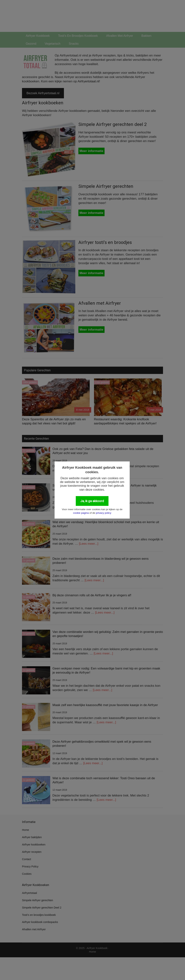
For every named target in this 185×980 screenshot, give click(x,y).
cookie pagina (81, 513)
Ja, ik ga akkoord (92, 501)
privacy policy (104, 513)
